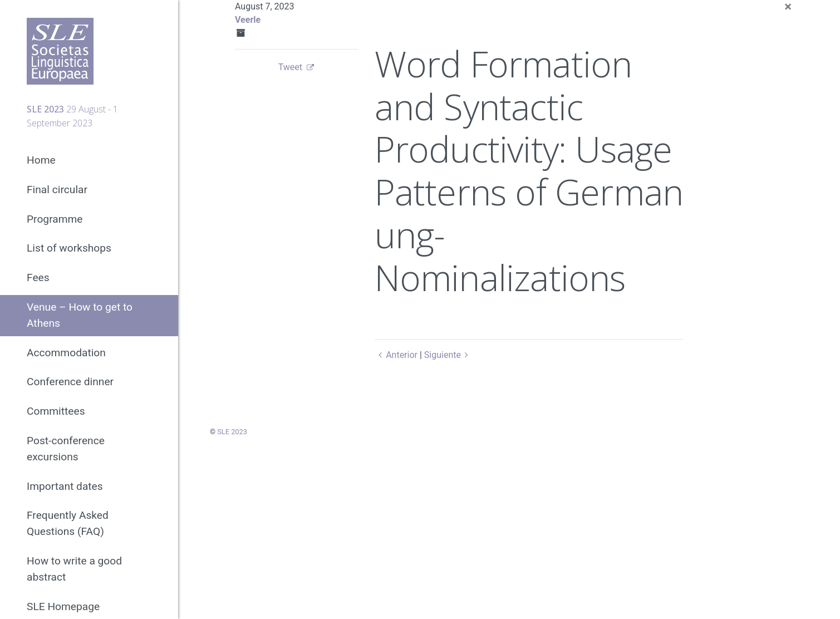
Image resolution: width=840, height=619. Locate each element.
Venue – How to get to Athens (80, 315)
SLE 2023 (232, 432)
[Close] (788, 7)
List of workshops (69, 248)
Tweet (290, 67)
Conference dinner (70, 382)
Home (41, 160)
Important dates (65, 486)
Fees (38, 277)
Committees (56, 411)
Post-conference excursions (66, 449)
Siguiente (448, 355)
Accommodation (66, 353)
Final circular (57, 190)
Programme (55, 219)
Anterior (396, 355)
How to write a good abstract (74, 569)
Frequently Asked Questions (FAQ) (68, 523)
